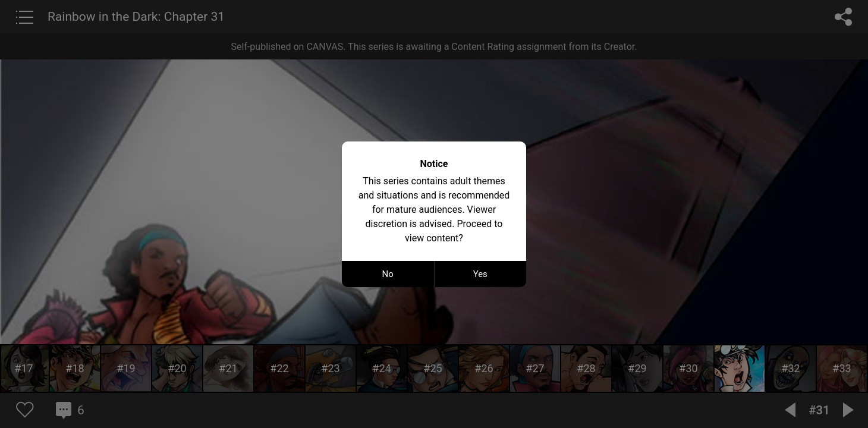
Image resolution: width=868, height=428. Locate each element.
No (388, 274)
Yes (480, 274)
